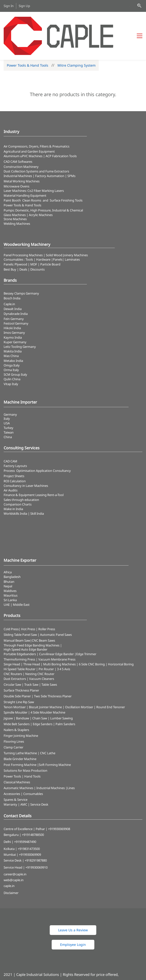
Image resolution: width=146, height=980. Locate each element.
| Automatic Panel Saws (55, 608)
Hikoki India (12, 302)
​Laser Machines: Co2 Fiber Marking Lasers (34, 165)
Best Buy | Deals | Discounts (24, 243)
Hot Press (28, 603)
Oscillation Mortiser (79, 681)
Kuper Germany (15, 316)
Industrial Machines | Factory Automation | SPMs (40, 150)
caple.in (9, 860)
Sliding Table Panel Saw (20, 608)
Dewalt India (13, 283)
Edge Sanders (43, 698)
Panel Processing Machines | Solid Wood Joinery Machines (46, 229)
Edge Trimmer (86, 628)
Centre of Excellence (18, 803)
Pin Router (46, 643)
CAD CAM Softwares (18, 135)
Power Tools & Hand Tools (28, 39)
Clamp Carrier (13, 721)
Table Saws (49, 658)
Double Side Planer (17, 670)
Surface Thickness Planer (21, 664)
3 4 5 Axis (64, 643)
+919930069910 (36, 841)
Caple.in (9, 278)
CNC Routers (13, 648)
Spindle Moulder (16, 686)
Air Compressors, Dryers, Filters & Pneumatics (36, 120)
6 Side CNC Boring (92, 638)
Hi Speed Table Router (20, 643)
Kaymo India (13, 311)
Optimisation (26, 444)
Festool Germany (16, 297)
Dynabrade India (16, 288)
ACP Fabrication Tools (61, 130)
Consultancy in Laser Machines (26, 460)
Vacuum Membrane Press (57, 633)
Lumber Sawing (61, 692)
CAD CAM (10, 435)
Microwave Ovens (16, 160)
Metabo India (13, 334)
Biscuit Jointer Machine (45, 681)
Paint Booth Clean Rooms (22, 174)
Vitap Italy (11, 358)
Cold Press (11, 603)
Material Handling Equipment (25, 170)
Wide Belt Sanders (17, 698)
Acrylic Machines (41, 189)
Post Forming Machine (20, 739)
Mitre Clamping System (77, 39)
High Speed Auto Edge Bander (25, 623)
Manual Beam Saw (17, 614)
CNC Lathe (48, 727)
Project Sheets (14, 450)
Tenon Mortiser (15, 681)
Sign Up (24, 6)
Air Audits (11, 464)
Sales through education (21, 474)
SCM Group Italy (15, 349)
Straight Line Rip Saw (19, 676)
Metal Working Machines (22, 155)
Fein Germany (14, 293)
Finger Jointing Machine (21, 710)
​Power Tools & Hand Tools (22, 179)
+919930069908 (59, 803)
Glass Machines (15, 189)
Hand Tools (32, 750)
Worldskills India (15, 488)
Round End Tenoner (111, 681)
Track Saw (31, 658)
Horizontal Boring (121, 638)
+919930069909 (30, 828)
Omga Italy (12, 339)
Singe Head (12, 638)
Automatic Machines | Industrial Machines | (35, 762)
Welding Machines (17, 197)
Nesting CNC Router (40, 648)
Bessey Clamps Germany (21, 267)
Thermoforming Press (19, 633)
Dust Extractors (15, 653)
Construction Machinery (21, 140)
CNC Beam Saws (43, 614)
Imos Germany (14, 307)
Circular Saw (12, 658)
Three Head (32, 638)
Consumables (33, 768)
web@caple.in (14, 854)
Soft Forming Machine (55, 739)
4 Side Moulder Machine (48, 686)
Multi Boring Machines (59, 638)
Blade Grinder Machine (20, 733)
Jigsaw (8, 692)
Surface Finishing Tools (66, 174)
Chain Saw (40, 692)
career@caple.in (15, 848)
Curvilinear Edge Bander (56, 628)
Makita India (13, 325)
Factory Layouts (15, 440)
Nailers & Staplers (16, 704)
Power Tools (12, 750)
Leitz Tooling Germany (20, 321)
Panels (58, 233)
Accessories (12, 768)
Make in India (14, 483)
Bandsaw (23, 692)
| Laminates (71, 233)
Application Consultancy (53, 444)
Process (10, 444)
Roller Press (47, 603)
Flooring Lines (14, 716)
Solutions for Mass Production (25, 745)
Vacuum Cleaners (42, 653)
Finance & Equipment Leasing (25, 469)
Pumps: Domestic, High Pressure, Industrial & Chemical (43, 184)
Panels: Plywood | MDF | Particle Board (32, 238)
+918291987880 (36, 834)
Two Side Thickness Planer (53, 670)
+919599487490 (25, 816)
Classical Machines (17, 756)
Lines (71, 762)
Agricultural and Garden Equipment (29, 125)
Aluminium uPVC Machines (23, 130)
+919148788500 (33, 809)
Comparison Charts (18, 478)
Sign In (9, 6)
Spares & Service (16, 774)
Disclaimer (11, 867)
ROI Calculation (15, 455)
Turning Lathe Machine (20, 727)
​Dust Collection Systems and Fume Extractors (36, 145)
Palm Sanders (65, 698)
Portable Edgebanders (20, 628)
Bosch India (12, 272)
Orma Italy (11, 344)
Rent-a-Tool (55, 469)
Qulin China (12, 353)
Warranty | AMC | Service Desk (26, 778)
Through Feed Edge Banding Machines (32, 619)
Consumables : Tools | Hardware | (28, 233)
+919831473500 (29, 823)
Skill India (37, 488)
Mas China (11, 330)
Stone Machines (15, 193)
